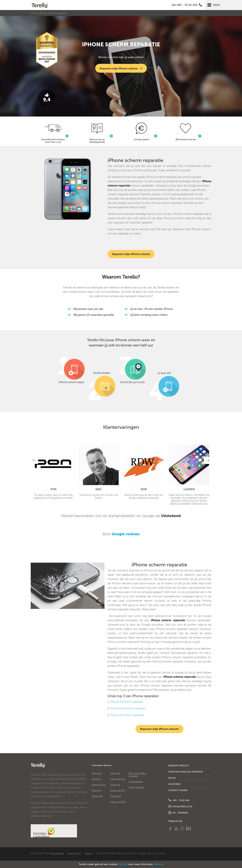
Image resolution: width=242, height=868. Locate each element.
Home (34, 13)
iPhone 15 (97, 773)
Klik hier (123, 864)
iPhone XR (97, 796)
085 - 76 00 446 (179, 800)
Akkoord (159, 864)
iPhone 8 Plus (99, 785)
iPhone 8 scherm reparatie (127, 715)
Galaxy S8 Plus (118, 779)
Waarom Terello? (179, 766)
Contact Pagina (178, 790)
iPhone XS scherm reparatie (128, 708)
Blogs (172, 778)
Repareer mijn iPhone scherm (121, 68)
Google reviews (126, 534)
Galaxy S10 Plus (118, 802)
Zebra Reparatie (137, 787)
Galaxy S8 (115, 773)
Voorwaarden (57, 853)
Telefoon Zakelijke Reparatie (186, 772)
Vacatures (174, 784)
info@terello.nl (180, 806)
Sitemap (88, 853)
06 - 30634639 (178, 813)
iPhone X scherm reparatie (127, 702)
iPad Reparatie (136, 782)
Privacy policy (74, 853)
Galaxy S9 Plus (118, 791)
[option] (53, 472)
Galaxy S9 (115, 785)
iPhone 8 (96, 779)
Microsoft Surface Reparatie (138, 775)
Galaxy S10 (116, 796)
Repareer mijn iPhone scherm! (159, 729)
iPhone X (96, 791)
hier (144, 853)
